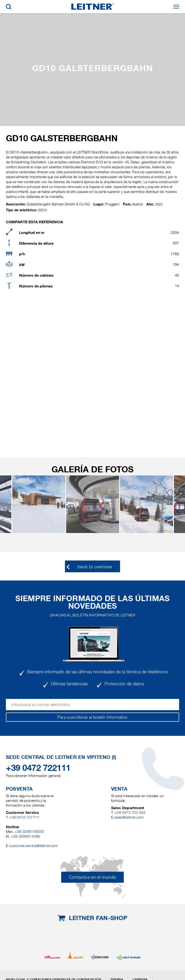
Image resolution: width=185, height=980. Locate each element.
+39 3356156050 (30, 832)
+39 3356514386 (26, 836)
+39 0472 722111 (38, 768)
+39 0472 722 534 (130, 813)
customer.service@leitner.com (33, 846)
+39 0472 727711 (24, 817)
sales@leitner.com (129, 817)
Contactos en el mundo (93, 877)
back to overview (95, 567)
